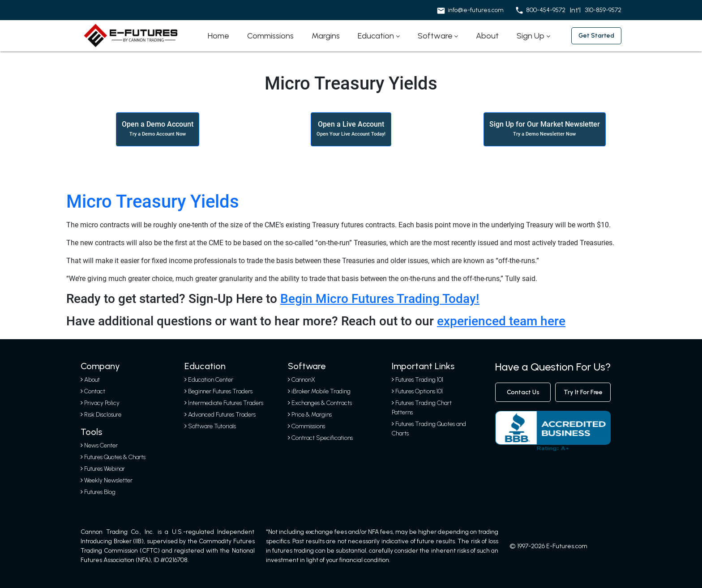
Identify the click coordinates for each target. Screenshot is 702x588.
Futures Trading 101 (419, 380)
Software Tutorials (210, 426)
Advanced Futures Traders (220, 415)
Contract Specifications (322, 438)
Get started (596, 36)
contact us (523, 392)
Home (218, 36)
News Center (99, 445)
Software (435, 36)
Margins (326, 36)
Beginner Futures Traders (218, 391)
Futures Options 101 (419, 391)
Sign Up (531, 36)
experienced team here (501, 321)
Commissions (270, 36)
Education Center (209, 380)
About (487, 36)
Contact (95, 391)
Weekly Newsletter (107, 480)
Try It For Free (583, 392)
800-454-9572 (546, 10)
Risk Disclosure (103, 415)
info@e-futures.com (476, 10)
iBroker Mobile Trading (321, 391)
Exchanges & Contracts (322, 403)
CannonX (303, 380)
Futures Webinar (103, 469)
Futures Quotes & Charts (113, 457)
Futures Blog (98, 492)
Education (376, 36)
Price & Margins (312, 415)
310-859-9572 (603, 10)
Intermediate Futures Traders (224, 403)
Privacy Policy (102, 403)
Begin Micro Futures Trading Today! (380, 299)
